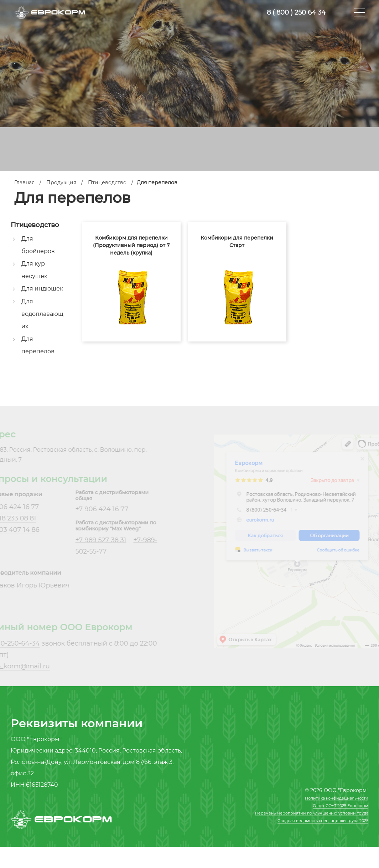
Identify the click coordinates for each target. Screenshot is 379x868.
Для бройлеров (38, 245)
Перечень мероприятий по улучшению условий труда (312, 813)
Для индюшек (42, 289)
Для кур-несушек (34, 270)
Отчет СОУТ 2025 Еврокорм (341, 806)
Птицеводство (35, 225)
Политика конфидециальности (337, 798)
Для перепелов (38, 345)
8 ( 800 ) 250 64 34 (296, 12)
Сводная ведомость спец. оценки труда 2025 (323, 821)
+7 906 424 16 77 (94, 509)
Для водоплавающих (42, 314)
